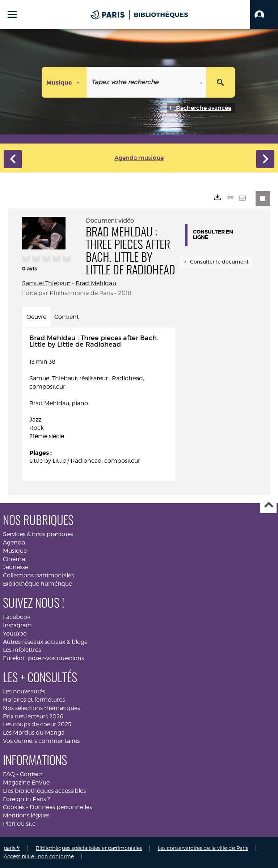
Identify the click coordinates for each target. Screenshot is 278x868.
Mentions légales (26, 815)
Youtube (15, 634)
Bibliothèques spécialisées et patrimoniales (89, 848)
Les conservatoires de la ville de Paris (203, 848)
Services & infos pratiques (38, 534)
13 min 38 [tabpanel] (99, 400)
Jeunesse (16, 567)
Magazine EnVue (26, 783)
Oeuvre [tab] (36, 317)
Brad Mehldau (96, 283)
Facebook (17, 617)
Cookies (14, 807)
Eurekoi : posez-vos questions (43, 658)
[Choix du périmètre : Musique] (64, 82)
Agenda (14, 542)
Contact (31, 774)
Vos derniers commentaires (41, 741)
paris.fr (12, 848)
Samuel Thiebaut (46, 283)
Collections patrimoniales (38, 575)
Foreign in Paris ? (26, 799)
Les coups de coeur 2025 (37, 724)
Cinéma (14, 559)
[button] (264, 14)
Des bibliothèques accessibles (44, 791)
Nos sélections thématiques (41, 708)
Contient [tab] (67, 317)
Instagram (17, 625)
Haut (268, 505)
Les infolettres (22, 650)
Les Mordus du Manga (34, 733)
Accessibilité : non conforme (39, 856)
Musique (15, 551)
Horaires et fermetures (34, 700)
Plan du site (19, 824)
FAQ (9, 774)
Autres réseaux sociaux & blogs (45, 642)
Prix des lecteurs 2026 (33, 716)
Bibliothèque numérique (37, 584)
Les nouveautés (24, 691)
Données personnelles (61, 807)
